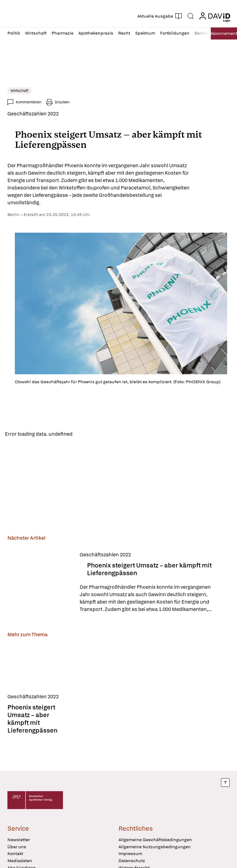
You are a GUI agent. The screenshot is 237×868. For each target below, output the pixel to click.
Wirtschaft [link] (19, 91)
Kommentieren (29, 102)
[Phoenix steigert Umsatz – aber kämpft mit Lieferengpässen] (40, 583)
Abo (222, 33)
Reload (86, 434)
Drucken (62, 102)
